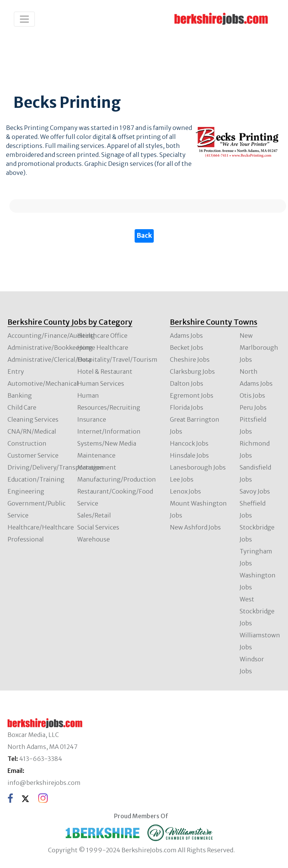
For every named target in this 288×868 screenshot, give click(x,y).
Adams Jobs (186, 336)
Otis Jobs (252, 395)
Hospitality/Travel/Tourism (117, 359)
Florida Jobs (187, 407)
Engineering (26, 491)
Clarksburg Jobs (192, 371)
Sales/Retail (94, 515)
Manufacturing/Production (117, 479)
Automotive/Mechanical (43, 383)
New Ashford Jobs (195, 527)
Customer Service (33, 455)
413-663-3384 (41, 759)
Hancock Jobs (189, 443)
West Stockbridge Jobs (257, 611)
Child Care (22, 407)
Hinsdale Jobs (189, 455)
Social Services (98, 527)
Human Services (101, 383)
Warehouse (94, 539)
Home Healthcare (103, 347)
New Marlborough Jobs (259, 347)
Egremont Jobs (192, 395)
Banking (20, 395)
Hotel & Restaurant (105, 371)
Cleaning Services (33, 419)
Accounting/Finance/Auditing (51, 336)
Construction (27, 443)
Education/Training (36, 479)
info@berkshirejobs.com (44, 783)
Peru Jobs (253, 407)
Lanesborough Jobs (198, 467)
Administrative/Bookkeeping (50, 347)
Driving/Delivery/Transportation (55, 467)
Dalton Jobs (187, 383)
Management (97, 467)
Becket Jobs (187, 347)
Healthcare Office (102, 336)
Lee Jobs (182, 479)
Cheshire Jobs (190, 359)
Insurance (92, 419)
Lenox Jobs (185, 491)
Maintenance (96, 455)
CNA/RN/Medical (32, 431)
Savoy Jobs (255, 491)
